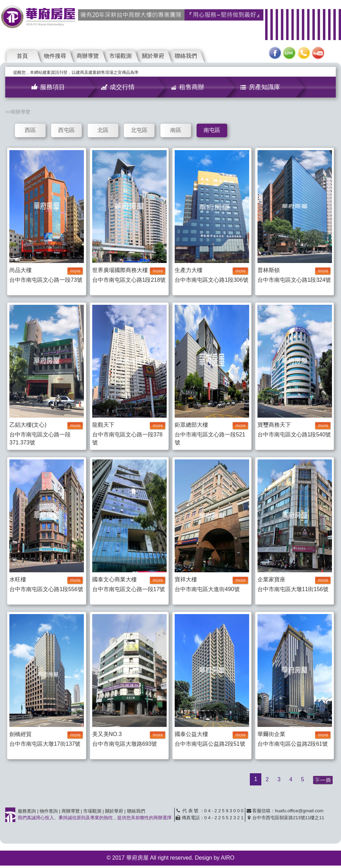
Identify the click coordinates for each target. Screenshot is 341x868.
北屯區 (139, 130)
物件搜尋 (55, 56)
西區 (30, 130)
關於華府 (153, 56)
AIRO (228, 858)
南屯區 (212, 130)
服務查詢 (27, 811)
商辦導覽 (88, 56)
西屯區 (66, 130)
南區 (176, 130)
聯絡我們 (186, 56)
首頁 (22, 56)
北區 (103, 130)
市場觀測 (120, 56)
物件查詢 (49, 811)
